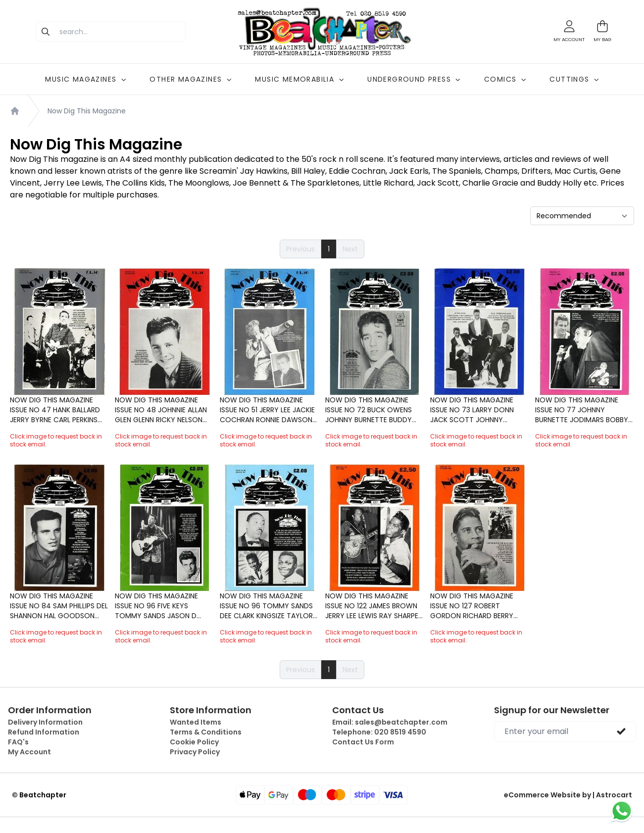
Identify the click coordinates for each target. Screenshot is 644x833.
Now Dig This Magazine (87, 111)
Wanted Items (196, 722)
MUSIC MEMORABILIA (299, 79)
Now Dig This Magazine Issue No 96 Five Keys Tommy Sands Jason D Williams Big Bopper (156, 606)
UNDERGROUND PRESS (414, 79)
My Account (29, 752)
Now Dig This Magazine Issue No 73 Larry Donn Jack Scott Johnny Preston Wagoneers (472, 410)
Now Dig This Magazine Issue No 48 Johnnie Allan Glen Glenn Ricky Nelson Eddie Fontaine (161, 410)
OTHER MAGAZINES (190, 79)
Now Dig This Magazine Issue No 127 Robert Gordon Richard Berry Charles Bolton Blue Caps (478, 606)
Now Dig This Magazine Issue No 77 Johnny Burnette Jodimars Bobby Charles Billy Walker (582, 410)
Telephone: (379, 732)
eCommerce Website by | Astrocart (568, 795)
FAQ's (18, 742)
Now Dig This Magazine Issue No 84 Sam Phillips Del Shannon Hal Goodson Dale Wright (59, 606)
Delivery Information (45, 722)
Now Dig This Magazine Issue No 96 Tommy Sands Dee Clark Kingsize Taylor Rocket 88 (266, 606)
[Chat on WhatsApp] (622, 811)
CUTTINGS (574, 79)
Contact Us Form (363, 742)
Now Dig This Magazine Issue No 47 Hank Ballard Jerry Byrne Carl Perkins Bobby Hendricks (55, 410)
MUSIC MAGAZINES (85, 79)
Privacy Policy (195, 752)
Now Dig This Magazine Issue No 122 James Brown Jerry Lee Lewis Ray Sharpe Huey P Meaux (372, 606)
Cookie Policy (194, 742)
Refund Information (44, 732)
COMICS (505, 79)
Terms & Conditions (206, 732)
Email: (390, 722)
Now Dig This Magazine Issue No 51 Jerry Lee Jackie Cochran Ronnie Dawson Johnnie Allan (267, 410)
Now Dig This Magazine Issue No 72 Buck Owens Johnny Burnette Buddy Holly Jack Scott (369, 410)
